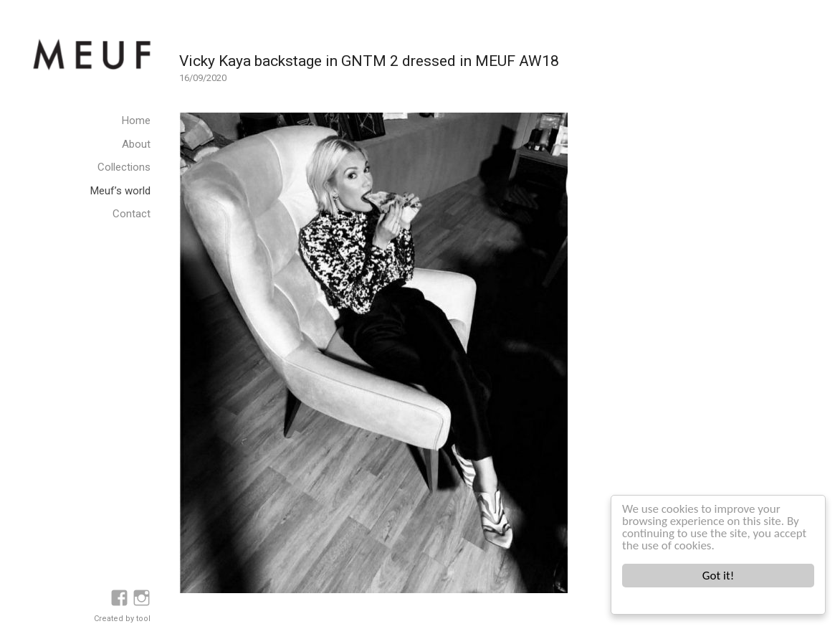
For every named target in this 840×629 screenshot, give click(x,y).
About (136, 144)
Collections (124, 167)
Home (136, 120)
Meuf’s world (120, 191)
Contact (132, 214)
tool (143, 619)
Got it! (718, 576)
